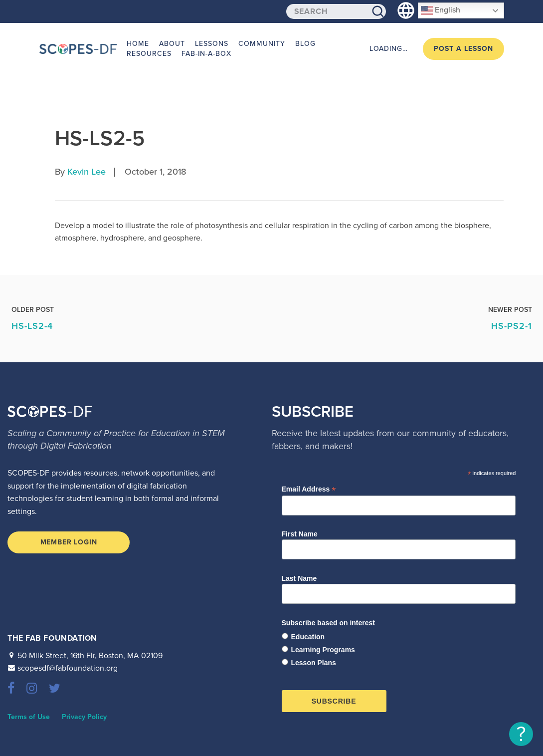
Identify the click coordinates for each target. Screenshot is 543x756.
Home (138, 44)
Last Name (299, 578)
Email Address (309, 489)
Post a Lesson (463, 49)
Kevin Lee (87, 172)
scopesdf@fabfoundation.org (68, 668)
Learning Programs (323, 650)
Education (308, 637)
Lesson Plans (314, 663)
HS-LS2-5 (100, 138)
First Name (300, 534)
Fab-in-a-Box (206, 54)
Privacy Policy (84, 717)
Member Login (69, 542)
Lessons (212, 44)
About (172, 44)
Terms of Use (29, 717)
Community (262, 44)
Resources (149, 54)
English (441, 10)
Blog (305, 44)
